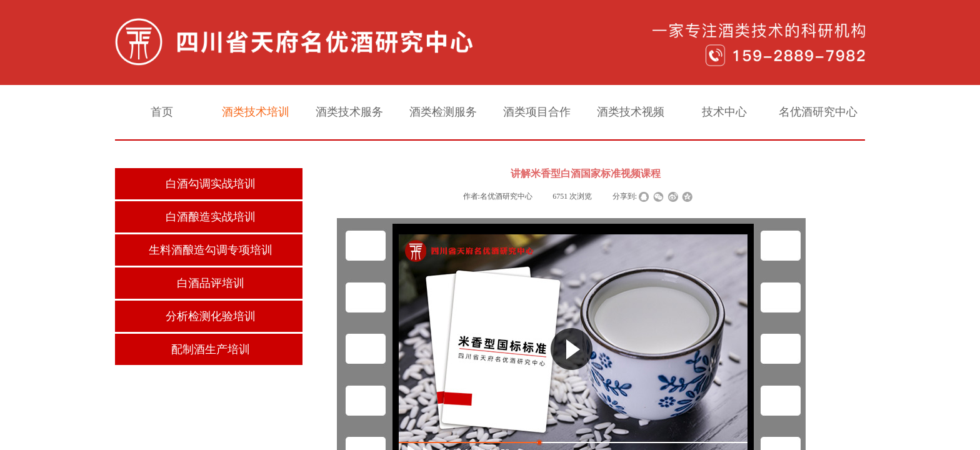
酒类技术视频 (631, 112)
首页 (162, 112)
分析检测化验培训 (211, 316)
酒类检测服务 (443, 112)
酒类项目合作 (537, 112)
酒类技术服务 (349, 112)
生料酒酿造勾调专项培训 (211, 250)
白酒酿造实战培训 (211, 217)
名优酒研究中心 (818, 112)
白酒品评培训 (211, 283)
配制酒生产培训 (211, 349)
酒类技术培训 (256, 112)
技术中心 (724, 112)
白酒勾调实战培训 (211, 184)
